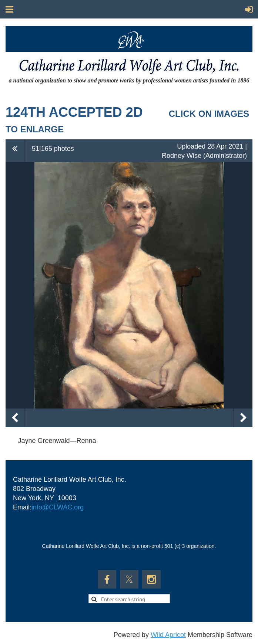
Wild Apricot (168, 635)
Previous (15, 418)
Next (243, 418)
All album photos (15, 150)
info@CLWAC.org (58, 507)
